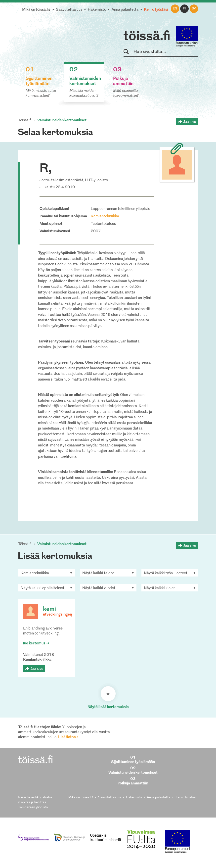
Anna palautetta (125, 10)
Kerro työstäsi (156, 10)
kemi (49, 609)
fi (184, 9)
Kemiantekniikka (105, 217)
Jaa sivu (190, 122)
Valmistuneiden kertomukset (62, 121)
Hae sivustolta (128, 52)
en (175, 9)
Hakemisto (97, 10)
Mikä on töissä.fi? (36, 10)
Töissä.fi (25, 121)
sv (194, 9)
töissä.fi (147, 37)
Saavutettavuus (69, 10)
